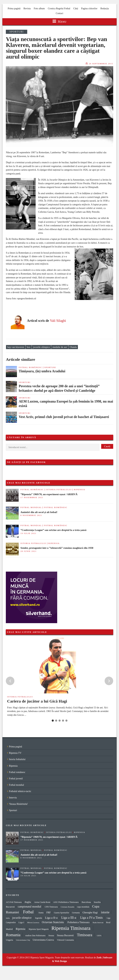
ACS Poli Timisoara (14, 902)
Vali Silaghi (58, 321)
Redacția (105, 9)
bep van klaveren (16, 347)
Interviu (13, 798)
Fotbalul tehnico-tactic (20, 791)
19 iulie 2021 (28, 533)
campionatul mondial (30, 907)
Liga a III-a (69, 918)
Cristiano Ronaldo (67, 907)
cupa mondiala (83, 907)
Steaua (51, 936)
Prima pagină (14, 9)
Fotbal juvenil (16, 778)
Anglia (28, 902)
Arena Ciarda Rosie (42, 902)
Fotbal (28, 912)
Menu (59, 22)
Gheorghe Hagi (90, 912)
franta (41, 913)
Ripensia (80, 489)
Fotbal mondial (31, 507)
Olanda (73, 347)
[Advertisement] (75, 581)
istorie (105, 912)
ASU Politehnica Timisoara (66, 902)
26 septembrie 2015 (101, 64)
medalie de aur (60, 347)
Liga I (21, 922)
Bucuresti (10, 907)
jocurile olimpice (41, 347)
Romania (13, 935)
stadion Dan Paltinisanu (35, 936)
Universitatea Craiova (43, 940)
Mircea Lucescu (33, 922)
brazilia (97, 902)
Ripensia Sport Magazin (39, 929)
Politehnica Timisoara (78, 922)
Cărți (76, 9)
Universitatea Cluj (23, 940)
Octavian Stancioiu (53, 922)
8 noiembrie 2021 (31, 515)
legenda (39, 918)
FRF (49, 912)
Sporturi (17, 32)
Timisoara (85, 935)
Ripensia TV (15, 753)
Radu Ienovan (98, 922)
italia (8, 918)
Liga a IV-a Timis (91, 918)
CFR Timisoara (51, 907)
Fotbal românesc (30, 367)
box (29, 347)
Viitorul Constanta (65, 940)
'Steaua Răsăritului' (18, 804)
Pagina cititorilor (89, 9)
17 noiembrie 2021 (32, 497)
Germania (76, 913)
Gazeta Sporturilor (62, 913)
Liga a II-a (51, 918)
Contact (60, 13)
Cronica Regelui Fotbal (59, 9)
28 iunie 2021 (28, 551)
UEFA (99, 936)
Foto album (39, 9)
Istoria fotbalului (59, 489)
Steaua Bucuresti (65, 935)
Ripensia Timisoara (71, 928)
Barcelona (86, 902)
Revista (27, 9)
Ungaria (9, 940)
